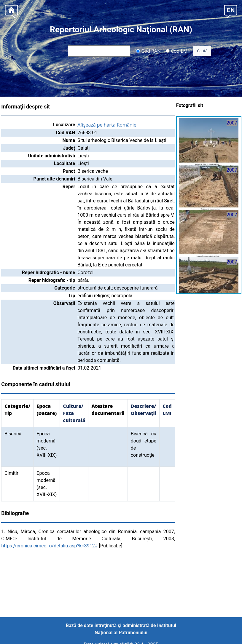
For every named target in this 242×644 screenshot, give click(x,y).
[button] (231, 11)
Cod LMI (177, 51)
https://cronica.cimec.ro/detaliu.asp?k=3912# (50, 546)
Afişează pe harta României (108, 125)
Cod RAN (148, 51)
